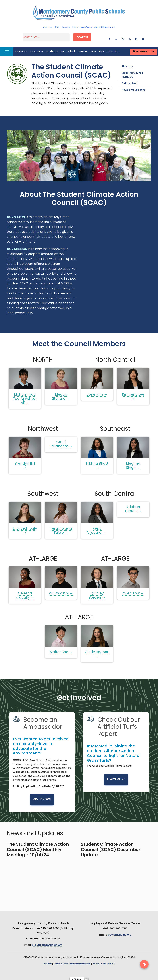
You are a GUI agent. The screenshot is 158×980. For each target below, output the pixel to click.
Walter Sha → (61, 650)
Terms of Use (61, 962)
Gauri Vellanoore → (61, 442)
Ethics (111, 962)
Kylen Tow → (133, 592)
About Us (48, 27)
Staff (57, 27)
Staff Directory (143, 50)
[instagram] (123, 37)
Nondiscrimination (80, 962)
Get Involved (129, 81)
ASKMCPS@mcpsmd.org (47, 943)
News (93, 49)
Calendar (83, 49)
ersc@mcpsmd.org (119, 933)
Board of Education (109, 49)
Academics (52, 49)
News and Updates (133, 88)
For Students (37, 49)
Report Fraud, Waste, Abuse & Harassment (94, 27)
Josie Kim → (97, 393)
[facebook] (109, 37)
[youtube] (130, 37)
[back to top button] (144, 964)
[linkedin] (136, 37)
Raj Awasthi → (61, 592)
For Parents (21, 49)
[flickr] (143, 37)
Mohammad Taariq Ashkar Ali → (25, 397)
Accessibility (99, 962)
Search (85, 37)
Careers (66, 27)
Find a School (68, 49)
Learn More (116, 777)
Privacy (47, 962)
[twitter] (116, 37)
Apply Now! (42, 798)
